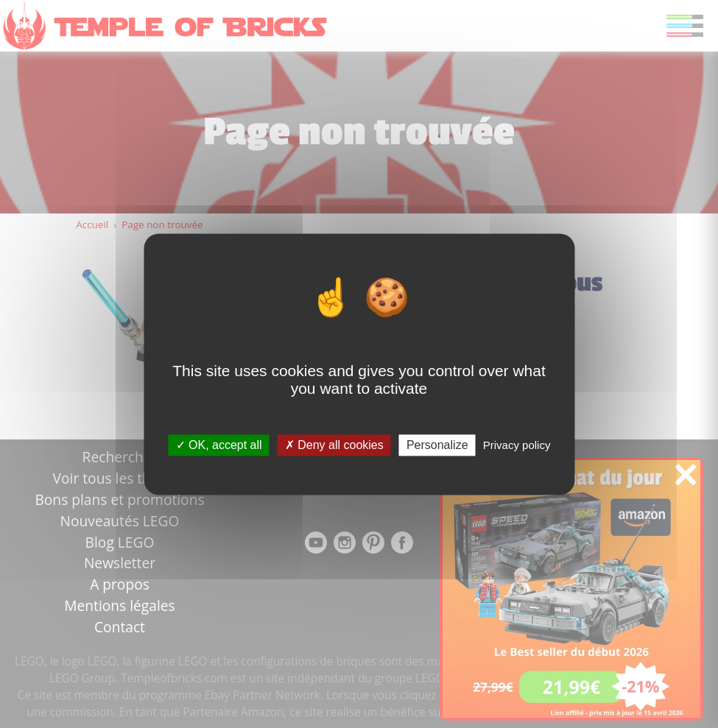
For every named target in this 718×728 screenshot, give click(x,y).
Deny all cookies (334, 445)
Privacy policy (517, 445)
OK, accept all (219, 445)
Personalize (437, 445)
